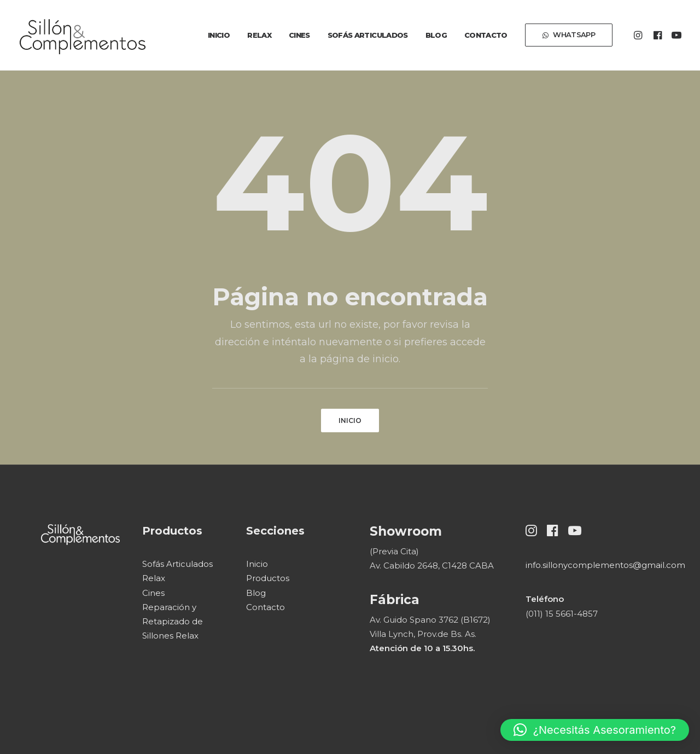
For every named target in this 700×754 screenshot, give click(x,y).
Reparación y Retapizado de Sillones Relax (173, 622)
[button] (640, 35)
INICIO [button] (350, 420)
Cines (299, 35)
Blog (436, 35)
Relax (259, 35)
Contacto (486, 35)
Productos (268, 578)
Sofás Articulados (368, 35)
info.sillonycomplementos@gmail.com (605, 565)
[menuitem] (219, 35)
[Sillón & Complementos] (82, 35)
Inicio (219, 35)
